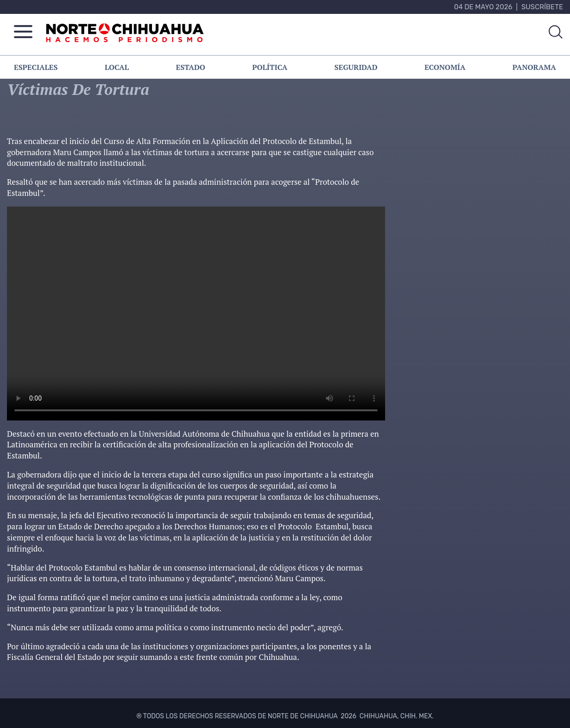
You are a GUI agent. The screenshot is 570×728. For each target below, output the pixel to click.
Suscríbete (542, 7)
